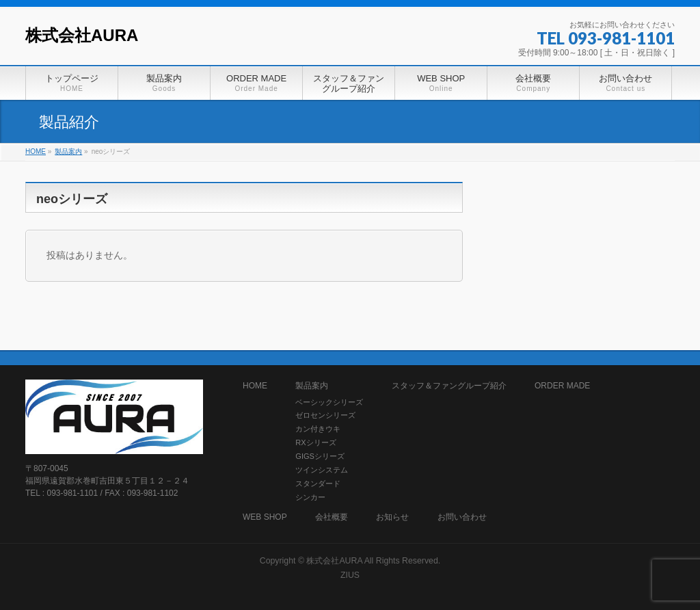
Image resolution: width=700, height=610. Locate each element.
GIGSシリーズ (320, 456)
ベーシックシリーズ (329, 402)
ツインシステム (322, 470)
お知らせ (392, 517)
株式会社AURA (82, 35)
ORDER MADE (562, 386)
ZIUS (350, 575)
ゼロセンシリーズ (325, 415)
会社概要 (332, 517)
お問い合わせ (462, 517)
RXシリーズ (315, 442)
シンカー (310, 497)
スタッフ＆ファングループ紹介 (449, 386)
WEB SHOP (265, 517)
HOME (255, 386)
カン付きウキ (318, 429)
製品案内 (312, 386)
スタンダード (318, 483)
